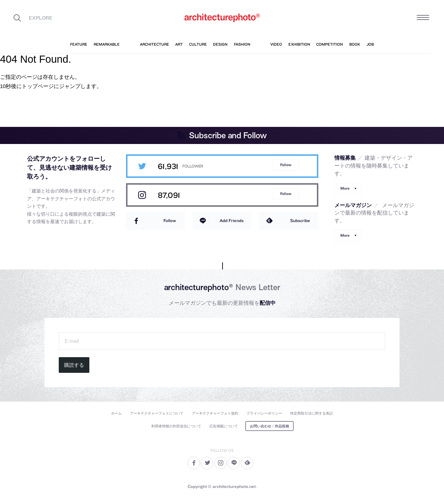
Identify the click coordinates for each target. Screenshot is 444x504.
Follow (286, 165)
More (345, 188)
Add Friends (232, 220)
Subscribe (300, 220)
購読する (74, 365)
